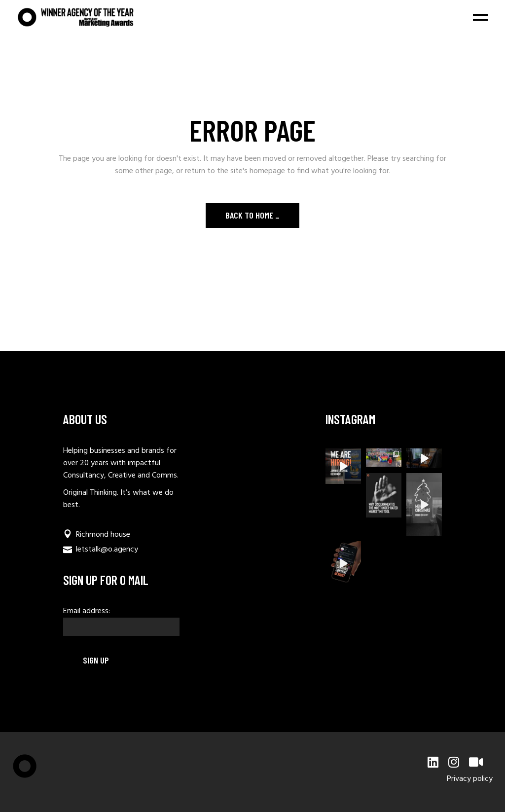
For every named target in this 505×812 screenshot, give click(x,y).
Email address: (121, 621)
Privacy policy (470, 779)
